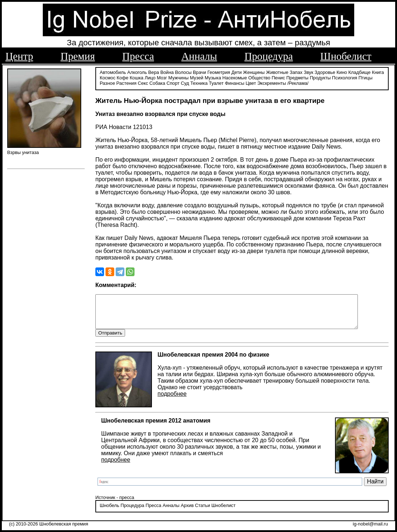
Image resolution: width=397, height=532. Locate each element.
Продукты (320, 77)
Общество (259, 77)
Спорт (173, 82)
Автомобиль (113, 72)
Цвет (251, 82)
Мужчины (178, 77)
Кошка (137, 77)
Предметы (297, 77)
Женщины (254, 72)
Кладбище (360, 72)
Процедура (269, 56)
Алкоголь (137, 72)
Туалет (216, 82)
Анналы (199, 56)
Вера (154, 72)
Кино (342, 72)
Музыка (213, 77)
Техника (199, 82)
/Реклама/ (298, 82)
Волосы (183, 72)
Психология (345, 77)
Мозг (162, 77)
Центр (19, 56)
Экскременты (272, 82)
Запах (296, 72)
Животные (277, 72)
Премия (78, 56)
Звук (309, 72)
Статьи (202, 512)
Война (167, 72)
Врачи (199, 72)
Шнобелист (346, 56)
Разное (107, 82)
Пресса (138, 56)
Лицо (150, 77)
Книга (378, 72)
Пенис (278, 77)
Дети (236, 72)
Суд (185, 82)
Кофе (123, 77)
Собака (157, 82)
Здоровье (325, 72)
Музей (197, 77)
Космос (107, 77)
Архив (187, 512)
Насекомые (235, 77)
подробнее (172, 400)
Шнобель (109, 512)
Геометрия (219, 72)
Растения (127, 82)
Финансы (235, 82)
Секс (143, 82)
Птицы (366, 77)
